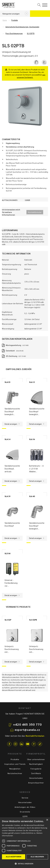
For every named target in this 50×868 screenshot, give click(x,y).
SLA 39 (7, 496)
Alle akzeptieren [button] (14, 857)
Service (25, 798)
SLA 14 (7, 439)
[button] (25, 864)
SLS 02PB (33, 620)
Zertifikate (36, 773)
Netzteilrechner (15, 773)
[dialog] (25, 843)
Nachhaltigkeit (36, 764)
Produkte (15, 20)
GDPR (25, 816)
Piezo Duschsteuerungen (14, 33)
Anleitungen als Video (25, 807)
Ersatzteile (25, 812)
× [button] (47, 820)
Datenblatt (10, 351)
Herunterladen (36, 778)
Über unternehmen (36, 759)
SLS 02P (8, 620)
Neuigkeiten (15, 769)
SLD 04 (7, 553)
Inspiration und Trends (15, 764)
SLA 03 (7, 382)
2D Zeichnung (12, 356)
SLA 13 (32, 382)
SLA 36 (32, 439)
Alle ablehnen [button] (37, 857)
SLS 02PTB (31, 33)
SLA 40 (32, 496)
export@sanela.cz (27, 730)
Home (5, 20)
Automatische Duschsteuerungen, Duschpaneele (22, 27)
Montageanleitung (14, 345)
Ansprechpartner (36, 783)
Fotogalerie (36, 769)
